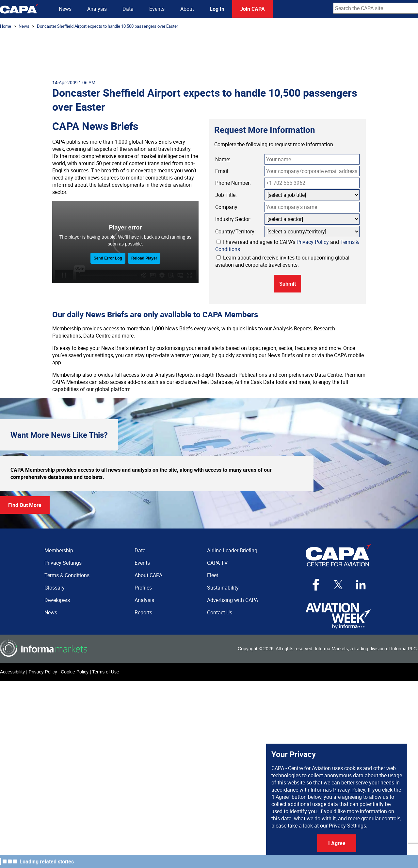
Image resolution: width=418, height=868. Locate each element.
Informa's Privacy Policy (338, 790)
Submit (288, 284)
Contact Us (220, 612)
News (65, 9)
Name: (223, 159)
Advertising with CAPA (233, 600)
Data (128, 9)
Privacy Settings (347, 826)
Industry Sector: (233, 219)
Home (6, 26)
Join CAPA (252, 9)
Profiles (143, 588)
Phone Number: (233, 183)
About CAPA (148, 575)
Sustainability (223, 588)
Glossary (55, 588)
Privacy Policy (313, 242)
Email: (222, 171)
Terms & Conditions (67, 575)
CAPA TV (217, 563)
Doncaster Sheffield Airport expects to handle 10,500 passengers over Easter (107, 26)
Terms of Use (105, 672)
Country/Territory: (235, 231)
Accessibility (12, 672)
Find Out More (25, 505)
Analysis (97, 9)
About (187, 9)
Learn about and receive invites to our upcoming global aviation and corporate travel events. (282, 261)
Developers (57, 600)
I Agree (337, 843)
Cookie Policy (75, 672)
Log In (217, 9)
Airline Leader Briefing (232, 550)
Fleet (213, 575)
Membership (59, 550)
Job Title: (226, 195)
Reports (143, 612)
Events (157, 9)
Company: (227, 207)
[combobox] (376, 8)
